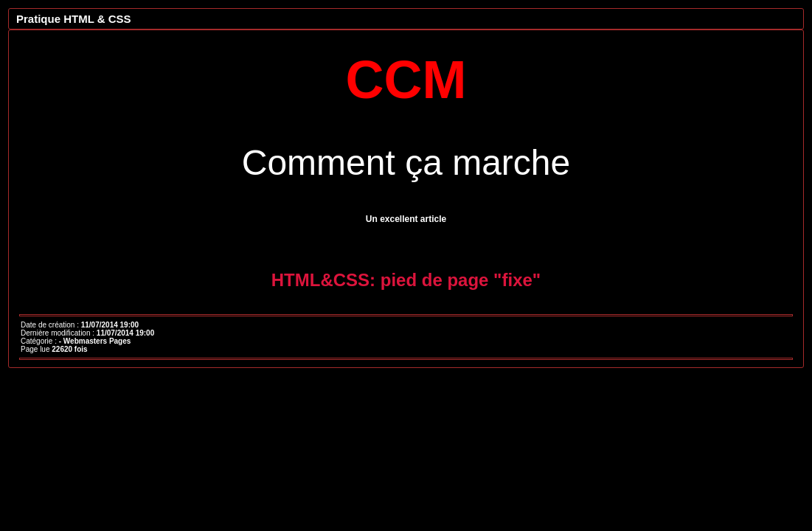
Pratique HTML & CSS (74, 19)
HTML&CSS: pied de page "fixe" (406, 280)
